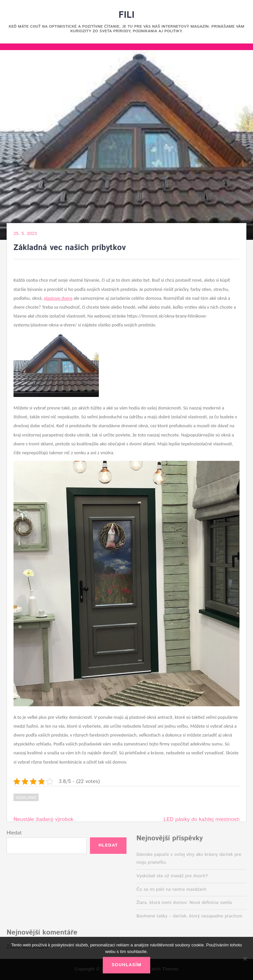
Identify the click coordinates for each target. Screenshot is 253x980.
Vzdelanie (26, 798)
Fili (127, 15)
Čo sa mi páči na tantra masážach (171, 889)
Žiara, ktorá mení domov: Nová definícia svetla (184, 903)
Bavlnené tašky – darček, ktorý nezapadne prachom (189, 916)
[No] (245, 959)
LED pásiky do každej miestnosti (202, 819)
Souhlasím (126, 965)
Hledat (14, 833)
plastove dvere (58, 298)
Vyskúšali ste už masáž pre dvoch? (172, 876)
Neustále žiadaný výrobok (43, 819)
